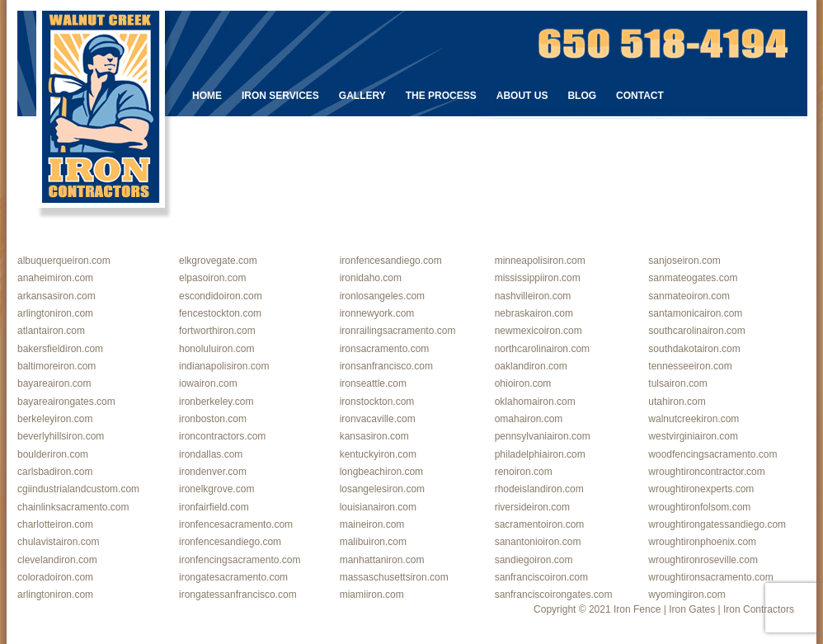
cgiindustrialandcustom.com (78, 489)
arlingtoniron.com (55, 313)
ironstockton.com (377, 402)
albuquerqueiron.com (64, 261)
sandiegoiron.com (534, 560)
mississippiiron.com (538, 278)
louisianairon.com (378, 507)
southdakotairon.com (694, 349)
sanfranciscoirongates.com (554, 595)
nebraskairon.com (534, 313)
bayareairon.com (54, 383)
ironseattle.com (373, 383)
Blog (582, 96)
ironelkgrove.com (216, 489)
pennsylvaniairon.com (543, 436)
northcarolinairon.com (542, 349)
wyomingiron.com (687, 595)
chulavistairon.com (58, 542)
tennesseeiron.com (690, 366)
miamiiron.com (372, 595)
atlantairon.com (51, 331)
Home (207, 96)
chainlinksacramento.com (73, 507)
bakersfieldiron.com (60, 349)
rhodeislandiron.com (539, 489)
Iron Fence (637, 609)
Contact (640, 96)
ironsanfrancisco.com (386, 366)
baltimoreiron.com (56, 366)
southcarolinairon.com (696, 331)
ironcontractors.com (222, 436)
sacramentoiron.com (540, 524)
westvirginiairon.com (693, 436)
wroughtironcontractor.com (706, 472)
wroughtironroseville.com (703, 560)
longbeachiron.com (381, 472)
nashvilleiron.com (533, 296)
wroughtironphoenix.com (702, 542)
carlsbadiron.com (55, 472)
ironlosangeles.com (382, 296)
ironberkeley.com (216, 402)
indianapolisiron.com (224, 366)
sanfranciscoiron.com (541, 577)
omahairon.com (529, 419)
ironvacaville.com (378, 419)
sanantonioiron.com (538, 542)
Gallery (362, 96)
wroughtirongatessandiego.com (717, 524)
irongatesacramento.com (233, 577)
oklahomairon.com (535, 402)
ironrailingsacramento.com (398, 331)
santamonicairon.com (695, 313)
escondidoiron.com (221, 296)
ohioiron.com (523, 383)
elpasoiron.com (212, 278)
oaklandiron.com (531, 366)
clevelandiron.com (57, 560)
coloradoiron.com (55, 577)
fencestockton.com (220, 313)
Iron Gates (692, 609)
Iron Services (280, 96)
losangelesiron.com (382, 489)
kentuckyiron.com (378, 454)
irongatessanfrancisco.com (238, 595)
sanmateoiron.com (689, 296)
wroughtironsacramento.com (710, 577)
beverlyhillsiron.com (61, 436)
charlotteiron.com (55, 524)
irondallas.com (211, 454)
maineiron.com (372, 524)
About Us (522, 96)
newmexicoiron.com (538, 331)
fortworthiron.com (217, 331)
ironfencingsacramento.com (240, 560)
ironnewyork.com (377, 313)
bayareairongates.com (66, 402)
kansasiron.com (374, 436)
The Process (441, 96)
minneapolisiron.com (540, 261)
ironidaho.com (371, 278)
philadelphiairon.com (540, 454)
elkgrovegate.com (218, 261)
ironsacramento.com (385, 349)
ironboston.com (213, 419)
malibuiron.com (373, 542)
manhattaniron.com (382, 560)
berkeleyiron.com (55, 419)
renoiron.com (524, 472)
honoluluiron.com (216, 349)
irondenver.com (213, 472)
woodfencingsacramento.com (712, 454)
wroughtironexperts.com (701, 489)
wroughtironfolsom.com (699, 507)
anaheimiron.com (55, 278)
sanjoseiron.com (684, 261)
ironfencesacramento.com (236, 524)
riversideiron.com (532, 507)
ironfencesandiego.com (391, 261)
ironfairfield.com (214, 507)
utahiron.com (677, 402)
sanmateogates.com (693, 278)
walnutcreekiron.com (694, 419)
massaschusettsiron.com (394, 577)
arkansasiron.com (56, 296)
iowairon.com (208, 383)
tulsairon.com (677, 383)
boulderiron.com (53, 454)
